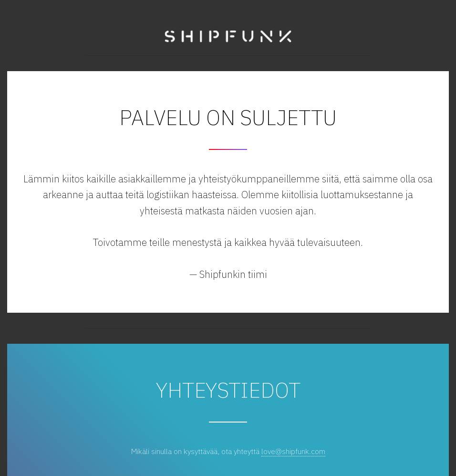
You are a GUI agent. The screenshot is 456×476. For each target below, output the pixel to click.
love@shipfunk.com (293, 451)
